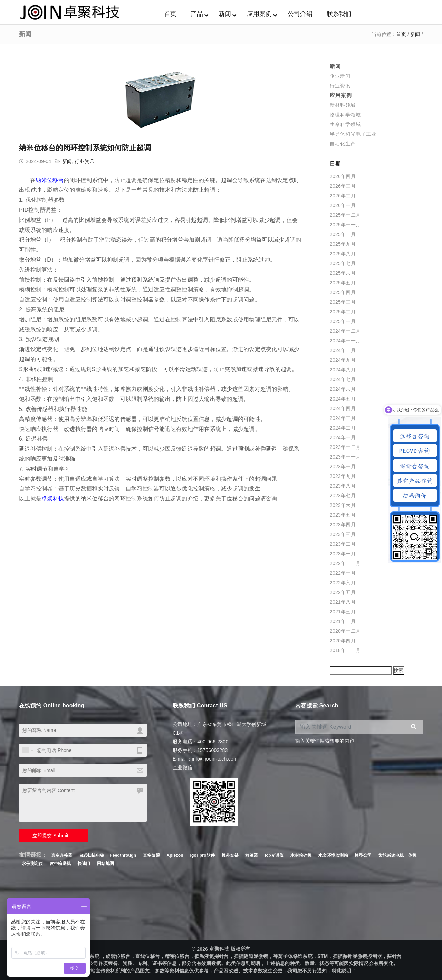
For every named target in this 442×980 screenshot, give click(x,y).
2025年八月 (343, 254)
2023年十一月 (345, 457)
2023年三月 (343, 534)
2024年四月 (343, 408)
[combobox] (27, 750)
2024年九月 (343, 360)
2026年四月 (343, 176)
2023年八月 (343, 486)
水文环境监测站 (333, 855)
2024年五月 (343, 399)
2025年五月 (343, 283)
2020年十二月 (345, 631)
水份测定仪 (32, 864)
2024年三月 (343, 418)
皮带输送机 (60, 864)
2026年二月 (343, 196)
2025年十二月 (345, 215)
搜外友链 (231, 855)
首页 (401, 34)
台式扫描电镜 (92, 855)
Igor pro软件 (202, 855)
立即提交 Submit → (53, 836)
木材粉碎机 (301, 855)
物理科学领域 (345, 115)
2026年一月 (343, 205)
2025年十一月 (345, 225)
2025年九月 (343, 244)
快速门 (84, 864)
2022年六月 (343, 583)
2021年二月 (343, 621)
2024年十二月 (345, 331)
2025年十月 (343, 234)
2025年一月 (343, 321)
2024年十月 (343, 350)
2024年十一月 (345, 341)
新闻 (415, 34)
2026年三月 (343, 186)
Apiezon (175, 855)
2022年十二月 (345, 563)
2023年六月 (343, 505)
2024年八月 (343, 370)
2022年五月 (343, 592)
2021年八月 (343, 602)
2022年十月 (343, 573)
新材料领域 (343, 105)
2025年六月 (343, 273)
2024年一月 (343, 437)
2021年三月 (343, 612)
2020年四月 (343, 641)
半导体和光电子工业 (353, 134)
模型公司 (363, 855)
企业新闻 (340, 76)
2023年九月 (343, 476)
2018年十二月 (345, 650)
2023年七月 (343, 496)
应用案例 (341, 95)
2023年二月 (343, 544)
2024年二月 (343, 428)
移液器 (252, 855)
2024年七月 (343, 379)
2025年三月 (343, 302)
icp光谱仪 (274, 855)
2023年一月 (343, 554)
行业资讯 (84, 161)
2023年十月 (343, 467)
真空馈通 (151, 855)
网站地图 (105, 864)
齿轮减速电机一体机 (397, 855)
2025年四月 (343, 292)
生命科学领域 (345, 124)
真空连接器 (62, 855)
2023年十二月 (345, 447)
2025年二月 (343, 312)
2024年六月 (343, 389)
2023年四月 (343, 525)
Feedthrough (123, 855)
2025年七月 (343, 263)
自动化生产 (343, 144)
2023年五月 (343, 515)
